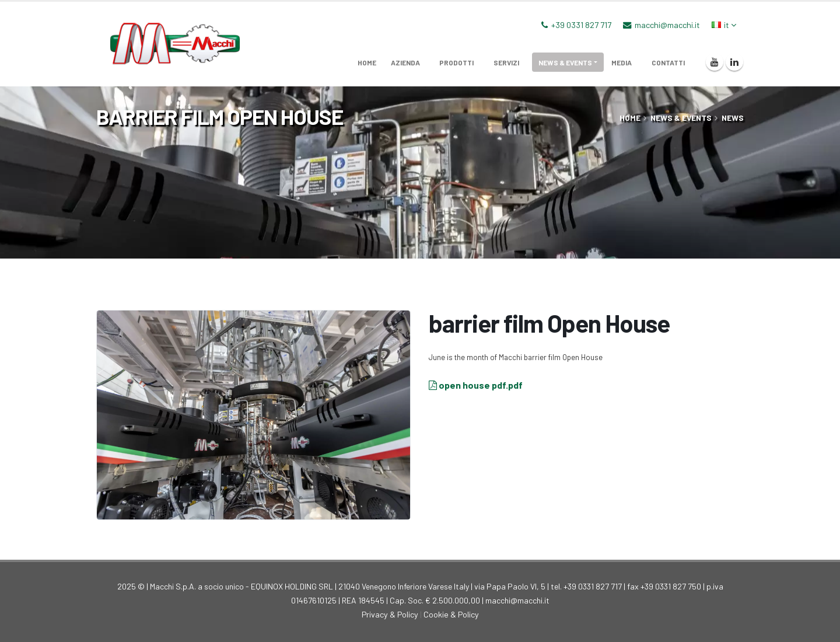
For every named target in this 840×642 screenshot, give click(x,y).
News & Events (565, 62)
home (367, 62)
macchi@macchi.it (667, 25)
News (733, 118)
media (622, 62)
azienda (405, 62)
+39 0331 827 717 (581, 25)
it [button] (724, 25)
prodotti (456, 62)
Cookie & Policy (451, 614)
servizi (506, 62)
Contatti (668, 62)
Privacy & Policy (390, 614)
